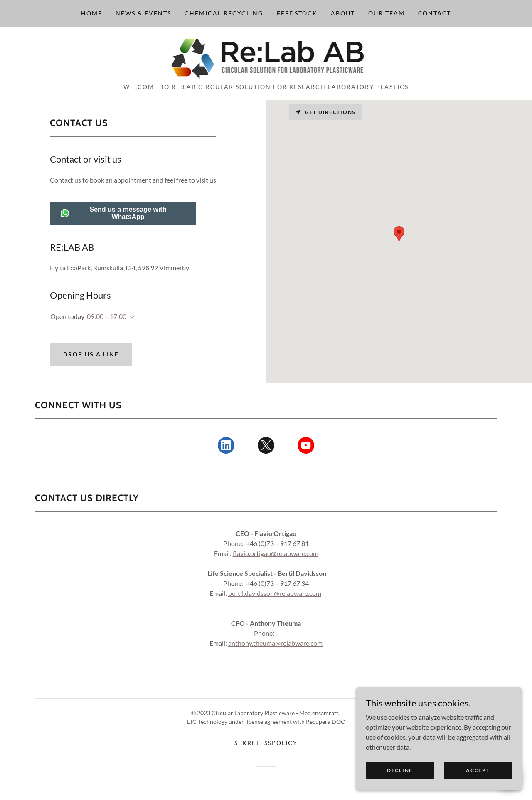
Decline (400, 770)
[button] (131, 317)
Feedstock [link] (297, 13)
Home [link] (92, 13)
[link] (266, 57)
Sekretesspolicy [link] (266, 743)
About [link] (343, 13)
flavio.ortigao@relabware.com (276, 553)
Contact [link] (435, 13)
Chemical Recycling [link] (224, 13)
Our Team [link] (387, 13)
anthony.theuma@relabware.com (275, 643)
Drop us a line (91, 354)
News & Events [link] (143, 13)
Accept (478, 770)
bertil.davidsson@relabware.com (275, 593)
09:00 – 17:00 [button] (107, 316)
